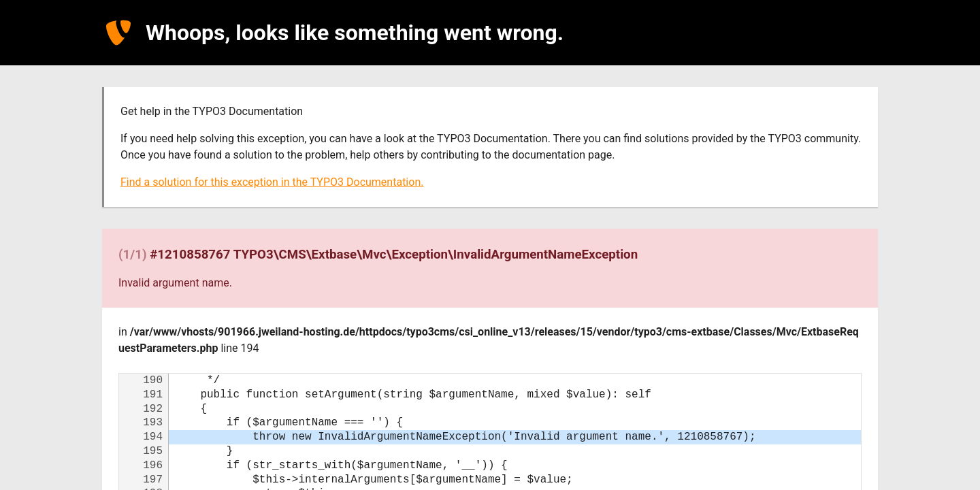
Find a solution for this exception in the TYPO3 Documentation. (272, 182)
